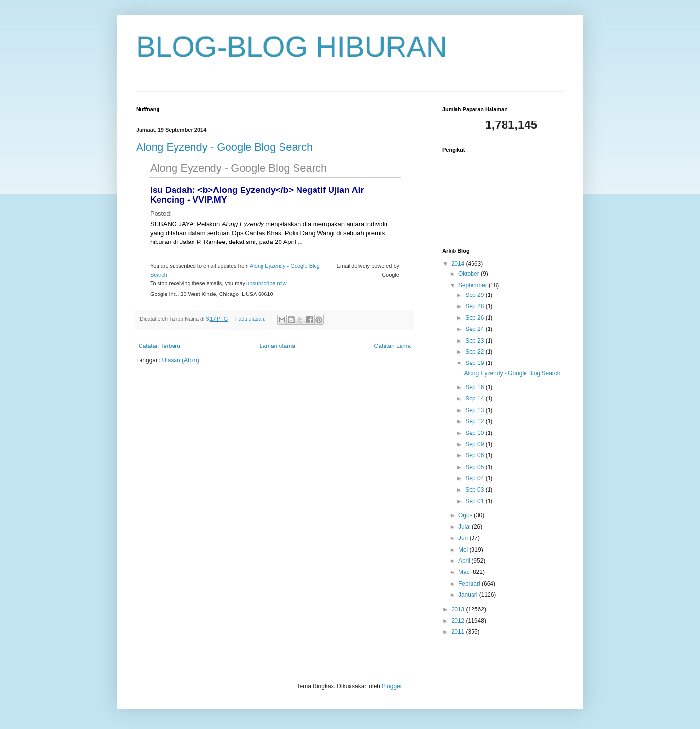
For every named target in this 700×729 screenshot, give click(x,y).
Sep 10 (475, 433)
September (473, 285)
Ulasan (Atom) (181, 360)
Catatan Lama (393, 346)
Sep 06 (475, 455)
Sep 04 (475, 478)
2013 (459, 609)
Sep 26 (475, 318)
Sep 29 (475, 295)
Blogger (392, 686)
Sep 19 (475, 363)
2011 (459, 632)
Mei (464, 550)
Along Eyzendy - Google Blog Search (224, 147)
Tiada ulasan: (251, 319)
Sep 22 (475, 352)
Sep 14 (475, 399)
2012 (459, 621)
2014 (459, 264)
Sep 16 (475, 387)
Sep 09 (475, 444)
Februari (470, 584)
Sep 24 (475, 329)
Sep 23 (475, 341)
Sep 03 (475, 490)
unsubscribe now (266, 283)
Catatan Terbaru (159, 346)
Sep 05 (475, 467)
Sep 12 (475, 421)
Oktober (470, 274)
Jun (464, 538)
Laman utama (277, 346)
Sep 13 (475, 410)
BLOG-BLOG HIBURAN (292, 47)
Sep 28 (475, 306)
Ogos (466, 515)
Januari (469, 595)
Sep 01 (475, 501)
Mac (465, 572)
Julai (465, 527)
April (465, 561)
